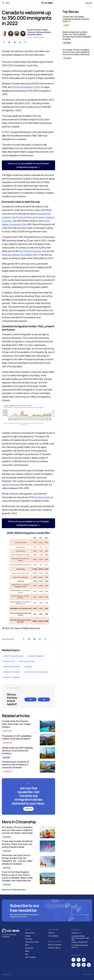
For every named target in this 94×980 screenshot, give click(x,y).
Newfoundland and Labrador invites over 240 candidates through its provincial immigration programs (77, 36)
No (44, 699)
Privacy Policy (87, 974)
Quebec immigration (12, 677)
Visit (27, 954)
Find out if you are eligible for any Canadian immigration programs (28, 165)
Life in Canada (30, 957)
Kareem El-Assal (34, 30)
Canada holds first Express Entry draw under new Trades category (16, 724)
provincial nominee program (36, 672)
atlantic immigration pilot (13, 656)
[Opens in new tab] (73, 960)
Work (27, 945)
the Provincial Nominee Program (29, 217)
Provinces (6, 757)
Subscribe (89, 3)
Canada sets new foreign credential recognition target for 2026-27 (76, 19)
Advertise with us (54, 948)
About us (51, 933)
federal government (12, 667)
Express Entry (9, 661)
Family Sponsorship (32, 942)
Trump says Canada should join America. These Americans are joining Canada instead (17, 844)
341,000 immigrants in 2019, (26, 87)
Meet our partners (55, 945)
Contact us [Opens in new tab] (76, 933)
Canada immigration (36, 656)
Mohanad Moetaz (44, 32)
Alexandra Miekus (35, 35)
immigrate (28, 667)
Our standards (53, 936)
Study (27, 951)
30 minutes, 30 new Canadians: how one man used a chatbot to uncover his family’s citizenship (17, 830)
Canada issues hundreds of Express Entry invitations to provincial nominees (15, 765)
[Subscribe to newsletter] (28, 797)
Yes (30, 699)
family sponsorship (26, 661)
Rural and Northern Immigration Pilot (20, 255)
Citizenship (7, 837)
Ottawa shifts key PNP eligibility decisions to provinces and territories (17, 751)
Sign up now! (22, 917)
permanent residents (12, 672)
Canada (66, 25)
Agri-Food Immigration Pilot (33, 251)
